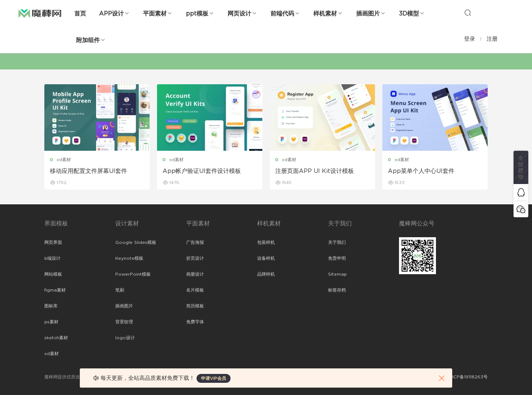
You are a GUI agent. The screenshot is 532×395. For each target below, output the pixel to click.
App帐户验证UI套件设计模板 (202, 171)
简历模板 (195, 306)
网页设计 (239, 14)
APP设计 (111, 14)
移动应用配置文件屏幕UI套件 (88, 171)
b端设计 (52, 258)
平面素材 (155, 14)
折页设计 (195, 258)
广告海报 (195, 242)
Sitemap (337, 274)
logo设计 (125, 338)
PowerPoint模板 (133, 274)
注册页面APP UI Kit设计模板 (315, 171)
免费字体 (195, 322)
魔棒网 (40, 13)
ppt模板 (197, 14)
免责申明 (337, 258)
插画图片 (368, 14)
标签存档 (337, 290)
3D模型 (409, 14)
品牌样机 (266, 274)
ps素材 (51, 322)
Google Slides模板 (136, 242)
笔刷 (120, 290)
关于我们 (337, 242)
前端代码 (282, 14)
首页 (80, 14)
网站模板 (53, 274)
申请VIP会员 (214, 378)
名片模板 (195, 290)
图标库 (51, 306)
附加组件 (88, 40)
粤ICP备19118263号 (468, 377)
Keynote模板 (129, 258)
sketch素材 (56, 338)
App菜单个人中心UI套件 (421, 171)
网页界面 (53, 242)
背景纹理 (124, 322)
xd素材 (64, 160)
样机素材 (325, 14)
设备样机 (266, 258)
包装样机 (266, 242)
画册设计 (195, 274)
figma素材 (55, 290)
